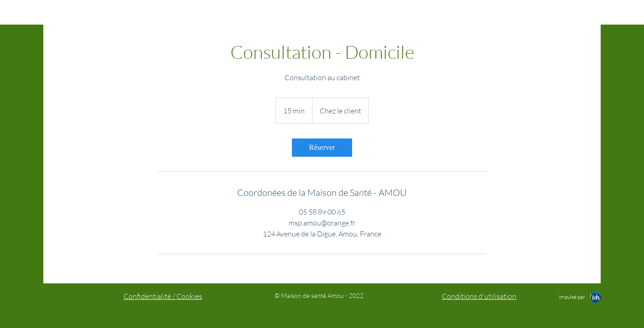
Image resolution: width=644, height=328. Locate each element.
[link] (322, 148)
